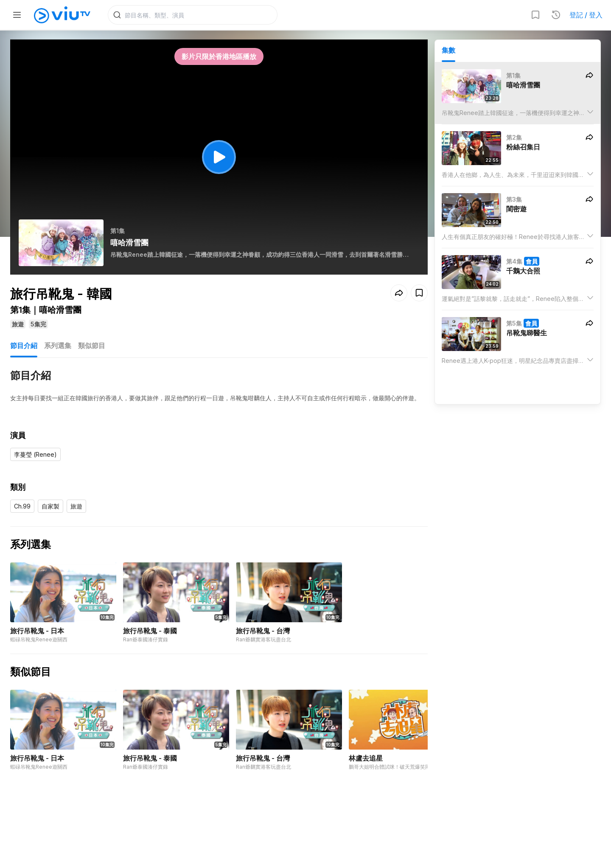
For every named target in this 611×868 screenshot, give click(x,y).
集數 (448, 51)
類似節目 (92, 347)
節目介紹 (24, 347)
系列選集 (58, 347)
